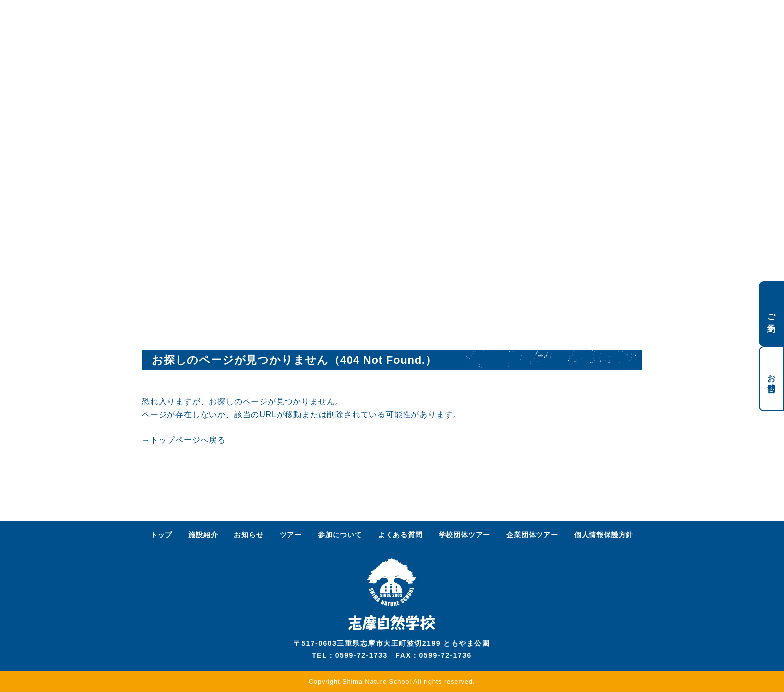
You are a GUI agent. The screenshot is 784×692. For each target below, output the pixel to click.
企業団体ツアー (532, 535)
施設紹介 (203, 535)
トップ (161, 535)
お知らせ (249, 535)
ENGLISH (593, 18)
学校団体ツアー (465, 535)
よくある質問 (401, 535)
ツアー (291, 535)
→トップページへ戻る (184, 440)
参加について (340, 535)
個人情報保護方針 (604, 535)
